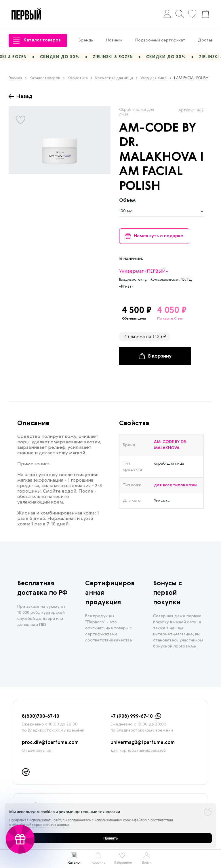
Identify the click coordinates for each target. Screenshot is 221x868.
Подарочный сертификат (160, 40)
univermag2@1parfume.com (143, 743)
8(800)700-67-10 (41, 717)
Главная (18, 78)
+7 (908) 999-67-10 (132, 717)
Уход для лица (156, 78)
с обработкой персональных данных (39, 825)
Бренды (86, 40)
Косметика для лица (116, 78)
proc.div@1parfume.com (50, 743)
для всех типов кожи (175, 485)
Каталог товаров (37, 40)
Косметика (80, 78)
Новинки (114, 40)
